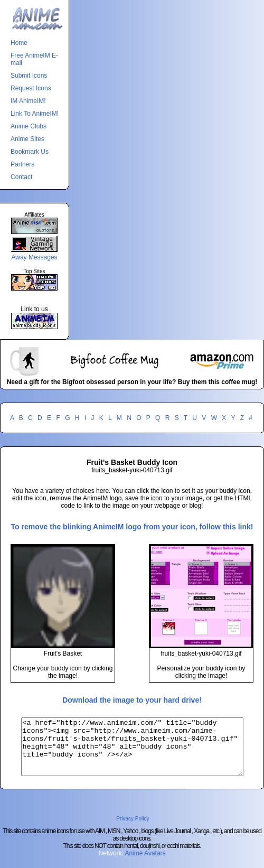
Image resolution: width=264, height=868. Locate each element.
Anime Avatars (145, 864)
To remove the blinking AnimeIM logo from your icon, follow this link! (132, 527)
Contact (21, 177)
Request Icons (31, 88)
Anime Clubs (29, 126)
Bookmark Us (30, 152)
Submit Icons (29, 76)
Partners (22, 164)
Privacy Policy (133, 830)
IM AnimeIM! (28, 101)
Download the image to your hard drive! (132, 700)
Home (19, 43)
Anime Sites (27, 139)
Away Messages (34, 257)
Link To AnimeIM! (35, 114)
